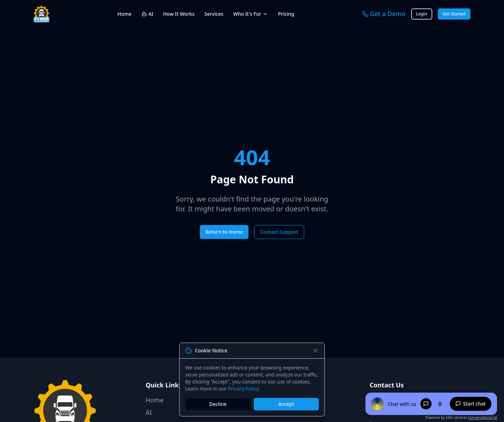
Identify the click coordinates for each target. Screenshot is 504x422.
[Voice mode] (440, 404)
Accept (286, 404)
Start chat (471, 404)
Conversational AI (482, 417)
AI (147, 14)
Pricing (286, 14)
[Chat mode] (426, 404)
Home (125, 14)
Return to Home (224, 232)
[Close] (315, 351)
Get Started (454, 14)
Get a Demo (384, 14)
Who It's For (251, 14)
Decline (218, 404)
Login (422, 14)
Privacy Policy (243, 389)
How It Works (179, 14)
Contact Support (279, 232)
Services (214, 14)
